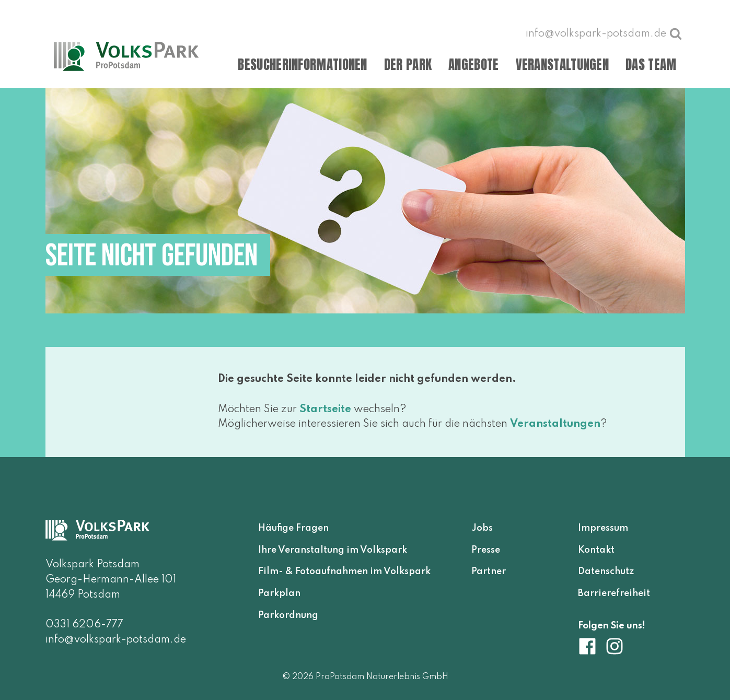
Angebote (473, 65)
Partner (489, 571)
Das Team (651, 65)
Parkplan (279, 593)
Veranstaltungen (563, 65)
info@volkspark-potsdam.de (116, 640)
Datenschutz (606, 571)
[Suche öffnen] (676, 33)
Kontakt (596, 550)
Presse (486, 550)
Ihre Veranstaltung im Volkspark (333, 550)
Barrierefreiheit (614, 593)
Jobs (482, 528)
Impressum (603, 528)
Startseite (325, 410)
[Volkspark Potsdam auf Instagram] (615, 646)
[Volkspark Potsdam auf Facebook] (592, 646)
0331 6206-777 (84, 625)
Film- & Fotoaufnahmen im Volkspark (344, 571)
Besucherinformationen (302, 65)
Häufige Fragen (293, 528)
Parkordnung (288, 615)
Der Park (408, 65)
